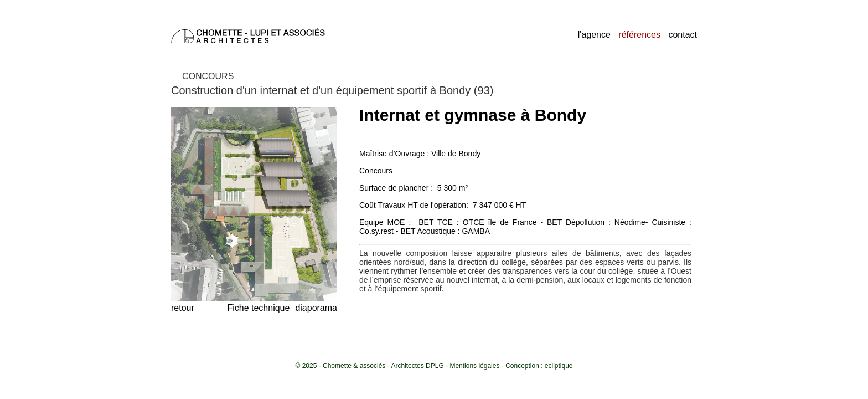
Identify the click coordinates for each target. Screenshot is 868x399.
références (639, 35)
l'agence (594, 35)
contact (683, 35)
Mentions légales (474, 366)
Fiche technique (258, 308)
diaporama (316, 308)
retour (183, 308)
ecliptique (559, 366)
